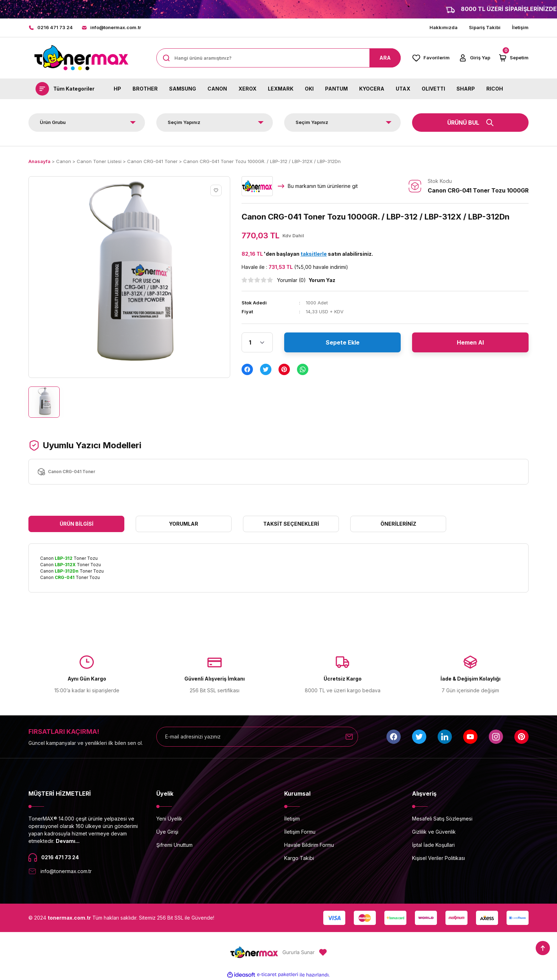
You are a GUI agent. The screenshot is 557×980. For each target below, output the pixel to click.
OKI (309, 89)
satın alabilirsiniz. (337, 254)
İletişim (520, 27)
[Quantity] (257, 342)
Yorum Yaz (322, 280)
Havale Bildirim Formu (309, 845)
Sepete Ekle (343, 342)
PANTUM (336, 89)
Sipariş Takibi (485, 27)
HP (117, 89)
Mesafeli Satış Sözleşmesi (442, 819)
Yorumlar (184, 524)
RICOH (495, 89)
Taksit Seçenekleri (291, 524)
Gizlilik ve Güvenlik (434, 832)
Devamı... (68, 841)
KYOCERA (372, 89)
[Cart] (513, 58)
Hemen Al (470, 342)
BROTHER (145, 89)
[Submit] (349, 737)
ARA (385, 58)
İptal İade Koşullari (433, 845)
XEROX (247, 89)
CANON (217, 89)
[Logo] (81, 58)
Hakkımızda (444, 27)
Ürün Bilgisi (77, 524)
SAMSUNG (183, 89)
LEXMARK (281, 89)
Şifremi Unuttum (174, 845)
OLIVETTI (433, 89)
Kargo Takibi (299, 858)
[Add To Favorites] (216, 190)
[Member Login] (474, 58)
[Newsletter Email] (257, 737)
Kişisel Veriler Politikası (439, 858)
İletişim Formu (300, 832)
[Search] (278, 58)
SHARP (466, 89)
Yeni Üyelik (169, 819)
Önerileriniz (398, 524)
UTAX (403, 89)
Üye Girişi (167, 832)
